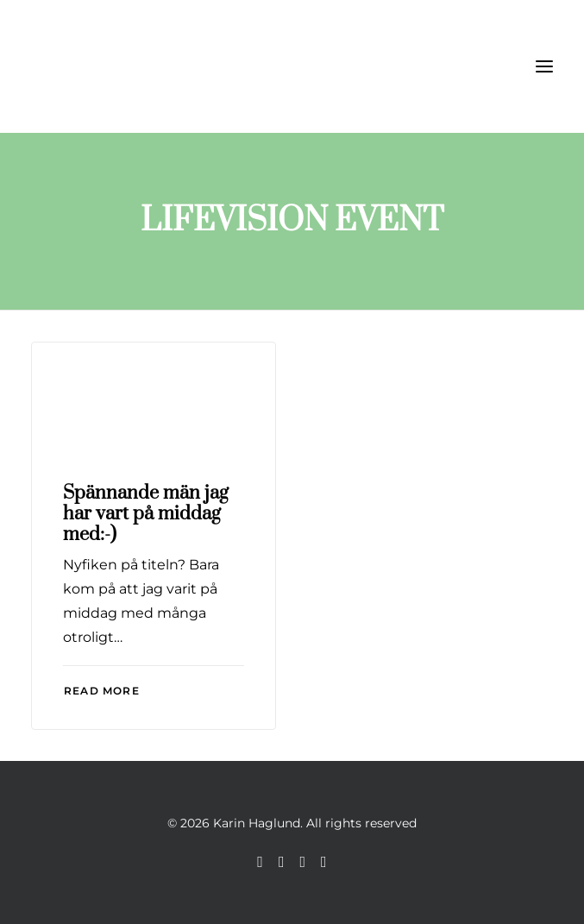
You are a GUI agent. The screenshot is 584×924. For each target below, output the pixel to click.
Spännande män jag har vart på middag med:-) (146, 514)
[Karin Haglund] (117, 66)
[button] (544, 66)
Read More (102, 691)
